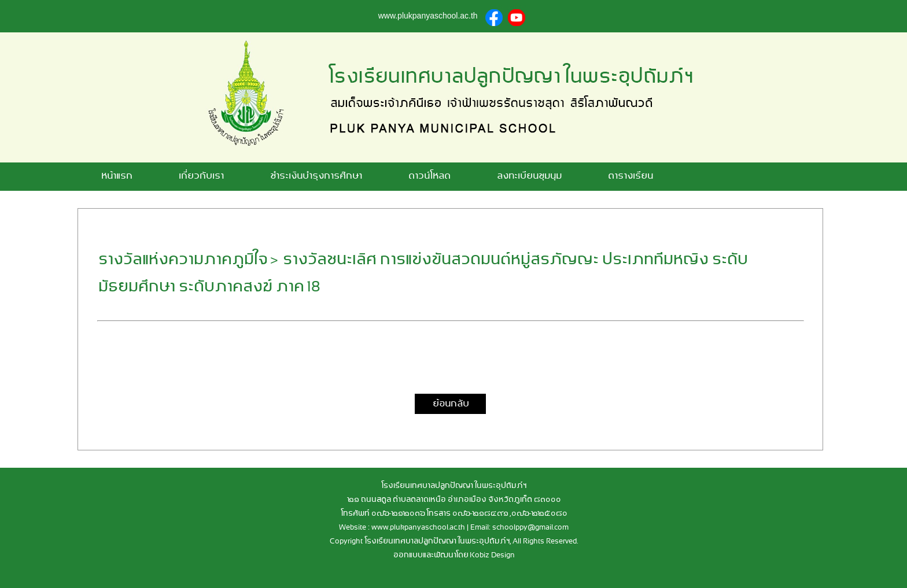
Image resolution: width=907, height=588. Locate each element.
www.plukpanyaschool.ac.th (418, 528)
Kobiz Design (492, 555)
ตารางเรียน (630, 176)
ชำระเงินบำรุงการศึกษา (316, 176)
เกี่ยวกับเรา (201, 176)
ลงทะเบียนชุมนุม (529, 176)
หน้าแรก (116, 176)
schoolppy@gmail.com (530, 528)
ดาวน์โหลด (429, 176)
